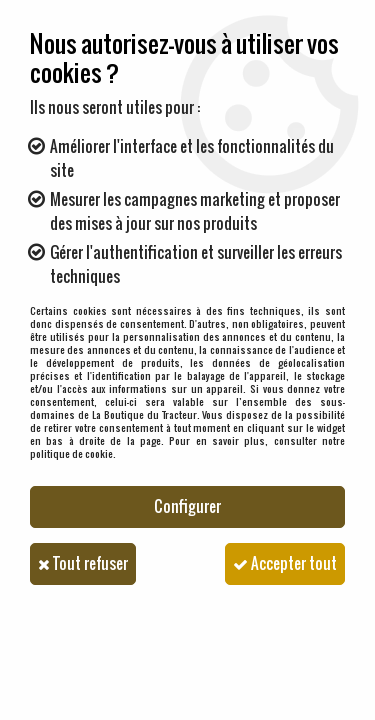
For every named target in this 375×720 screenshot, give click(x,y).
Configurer (187, 506)
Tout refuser (83, 563)
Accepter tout (285, 563)
